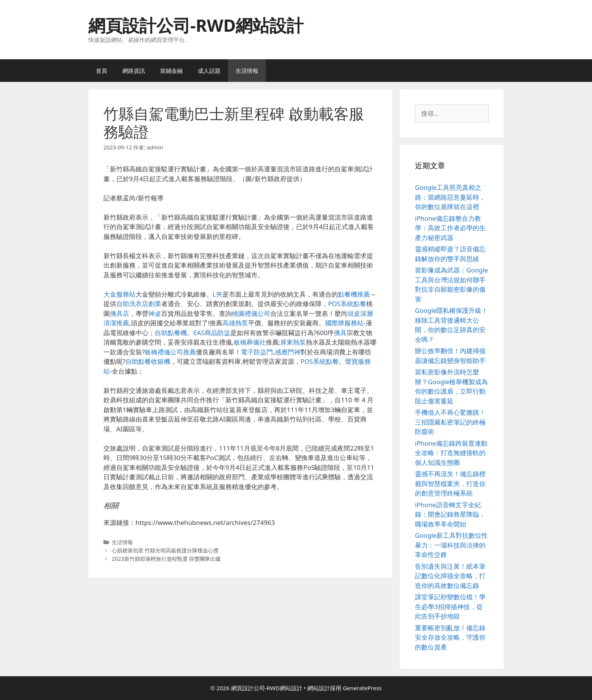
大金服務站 (119, 294)
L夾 (217, 294)
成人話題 (209, 71)
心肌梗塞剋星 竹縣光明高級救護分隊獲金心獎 (165, 550)
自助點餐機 (171, 333)
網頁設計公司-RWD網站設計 (196, 25)
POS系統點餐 (347, 304)
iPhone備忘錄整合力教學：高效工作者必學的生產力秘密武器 (450, 228)
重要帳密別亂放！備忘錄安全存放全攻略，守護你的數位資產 (450, 637)
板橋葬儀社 (250, 342)
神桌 (155, 313)
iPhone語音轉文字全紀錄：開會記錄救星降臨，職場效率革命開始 (450, 514)
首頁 (102, 71)
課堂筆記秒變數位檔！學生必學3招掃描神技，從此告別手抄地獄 (450, 606)
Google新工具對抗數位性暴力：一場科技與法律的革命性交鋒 (451, 545)
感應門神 (288, 352)
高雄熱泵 (235, 323)
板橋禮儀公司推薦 (170, 352)
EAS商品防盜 (212, 333)
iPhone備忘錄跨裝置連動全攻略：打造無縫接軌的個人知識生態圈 (451, 453)
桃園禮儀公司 (251, 313)
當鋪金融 (171, 71)
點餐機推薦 (354, 294)
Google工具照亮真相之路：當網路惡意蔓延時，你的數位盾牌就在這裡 (450, 197)
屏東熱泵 (293, 342)
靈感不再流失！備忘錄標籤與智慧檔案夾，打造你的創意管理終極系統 (450, 483)
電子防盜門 (257, 352)
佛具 (340, 333)
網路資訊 (134, 71)
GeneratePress (362, 688)
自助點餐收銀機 (148, 361)
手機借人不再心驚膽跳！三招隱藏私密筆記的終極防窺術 (450, 422)
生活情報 (247, 71)
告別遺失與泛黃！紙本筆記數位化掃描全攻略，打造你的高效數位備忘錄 (450, 576)
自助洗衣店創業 (139, 304)
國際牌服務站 (344, 323)
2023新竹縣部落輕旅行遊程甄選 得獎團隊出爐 (166, 559)
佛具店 (119, 313)
